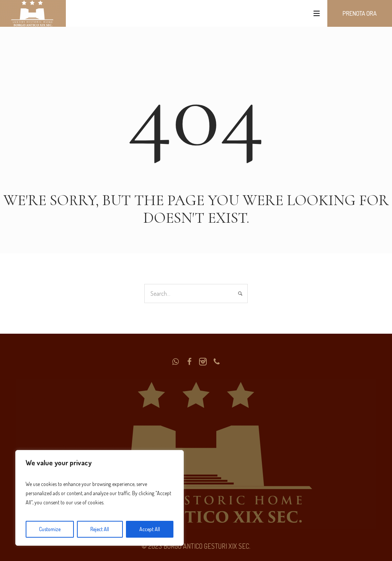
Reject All (100, 529)
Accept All (150, 529)
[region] (100, 498)
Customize (50, 529)
